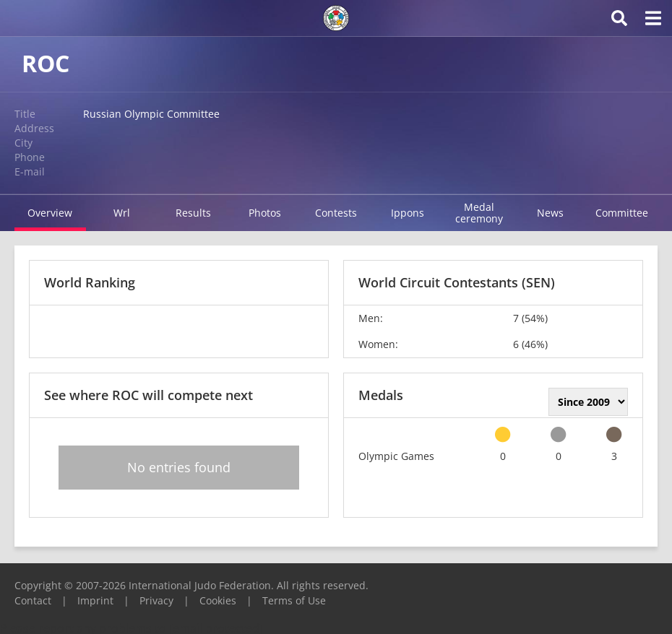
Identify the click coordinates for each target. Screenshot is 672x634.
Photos (265, 213)
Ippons (408, 213)
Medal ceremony (479, 213)
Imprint (95, 600)
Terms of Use (294, 600)
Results (193, 213)
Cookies (218, 600)
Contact (33, 600)
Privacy (156, 600)
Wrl (122, 213)
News (550, 213)
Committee (622, 213)
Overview (50, 213)
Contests (336, 213)
